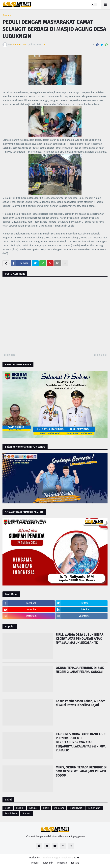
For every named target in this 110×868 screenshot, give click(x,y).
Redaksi (35, 863)
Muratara (59, 808)
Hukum (20, 808)
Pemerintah (94, 808)
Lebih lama (100, 355)
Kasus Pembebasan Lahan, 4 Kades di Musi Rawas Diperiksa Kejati (81, 703)
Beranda (7, 15)
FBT (79, 858)
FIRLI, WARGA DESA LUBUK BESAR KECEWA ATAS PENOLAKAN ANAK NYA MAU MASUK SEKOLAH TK (80, 639)
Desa (8, 808)
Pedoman (62, 863)
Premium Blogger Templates (57, 858)
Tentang (75, 863)
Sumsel (26, 813)
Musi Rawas (76, 808)
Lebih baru (10, 355)
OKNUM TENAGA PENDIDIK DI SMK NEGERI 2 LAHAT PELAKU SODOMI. (80, 670)
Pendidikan (11, 813)
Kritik (46, 808)
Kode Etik (48, 863)
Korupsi (33, 808)
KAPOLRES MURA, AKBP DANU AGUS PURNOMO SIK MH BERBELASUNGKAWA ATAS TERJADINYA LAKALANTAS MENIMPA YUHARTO (81, 742)
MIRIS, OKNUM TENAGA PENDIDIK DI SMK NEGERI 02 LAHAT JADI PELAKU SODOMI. (81, 771)
